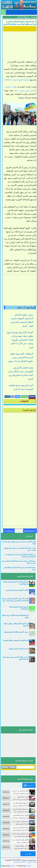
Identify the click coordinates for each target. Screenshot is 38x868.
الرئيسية (34, 17)
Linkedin (7, 397)
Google (29, 866)
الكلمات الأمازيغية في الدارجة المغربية (17, 590)
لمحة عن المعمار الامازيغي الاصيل (18, 649)
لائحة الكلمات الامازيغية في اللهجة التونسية (16, 640)
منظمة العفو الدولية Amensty (17, 80)
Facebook (32, 397)
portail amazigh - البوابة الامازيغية (25, 862)
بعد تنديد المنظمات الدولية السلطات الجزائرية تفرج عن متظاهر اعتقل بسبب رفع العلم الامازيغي (20, 23)
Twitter (18, 397)
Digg (13, 397)
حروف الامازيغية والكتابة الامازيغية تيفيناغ (16, 632)
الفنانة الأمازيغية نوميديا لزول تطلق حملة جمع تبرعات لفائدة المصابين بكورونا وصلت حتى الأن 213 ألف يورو (20, 340)
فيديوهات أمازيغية (23, 17)
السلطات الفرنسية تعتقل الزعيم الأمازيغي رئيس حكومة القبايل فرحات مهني (21, 357)
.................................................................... (24, 546)
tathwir (13, 866)
